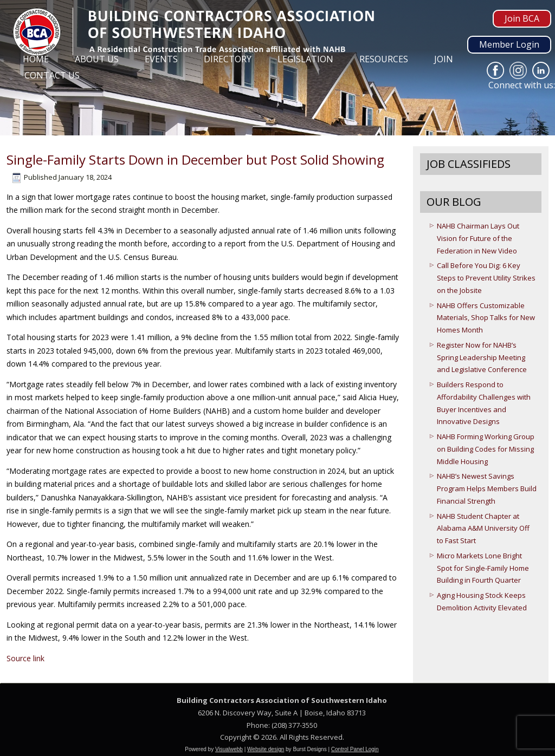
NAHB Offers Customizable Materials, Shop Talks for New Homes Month (486, 318)
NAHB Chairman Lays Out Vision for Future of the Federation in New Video (478, 238)
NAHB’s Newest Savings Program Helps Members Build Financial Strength (487, 488)
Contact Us (52, 75)
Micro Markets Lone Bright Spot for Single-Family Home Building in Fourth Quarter (483, 568)
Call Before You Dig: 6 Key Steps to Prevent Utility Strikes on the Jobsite (486, 278)
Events (161, 59)
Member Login (509, 44)
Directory (228, 59)
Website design (266, 749)
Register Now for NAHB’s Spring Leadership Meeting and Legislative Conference (482, 357)
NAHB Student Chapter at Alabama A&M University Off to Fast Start (483, 529)
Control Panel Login (355, 749)
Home (36, 59)
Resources (384, 59)
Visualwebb (229, 749)
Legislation (305, 59)
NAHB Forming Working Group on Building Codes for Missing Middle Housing (486, 449)
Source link (25, 658)
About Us (97, 59)
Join (444, 59)
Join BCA (522, 18)
